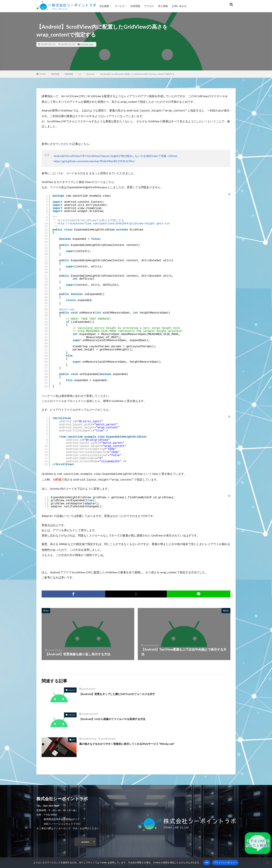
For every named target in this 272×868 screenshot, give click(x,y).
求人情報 (163, 6)
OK (207, 862)
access (85, 840)
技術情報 (135, 6)
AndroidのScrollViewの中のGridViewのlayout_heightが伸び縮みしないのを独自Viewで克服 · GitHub (116, 155)
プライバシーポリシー (225, 862)
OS (80, 74)
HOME (43, 74)
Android (84, 44)
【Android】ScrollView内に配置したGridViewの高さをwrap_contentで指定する (137, 74)
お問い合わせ (179, 6)
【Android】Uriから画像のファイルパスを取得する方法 (119, 717)
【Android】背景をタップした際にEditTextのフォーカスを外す (124, 692)
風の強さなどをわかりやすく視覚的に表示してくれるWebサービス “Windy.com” (136, 741)
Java (91, 44)
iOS (74, 738)
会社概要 (104, 6)
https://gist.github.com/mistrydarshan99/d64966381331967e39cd (94, 160)
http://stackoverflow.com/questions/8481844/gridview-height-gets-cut (114, 223)
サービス (120, 6)
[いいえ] (268, 863)
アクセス (149, 6)
